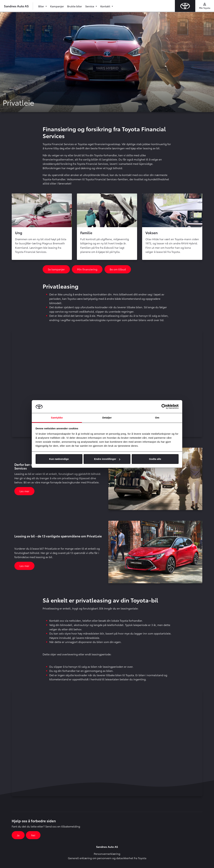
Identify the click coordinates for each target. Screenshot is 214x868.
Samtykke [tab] (57, 418)
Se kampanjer (56, 269)
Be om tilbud (118, 269)
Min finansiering (87, 269)
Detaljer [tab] (107, 418)
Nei (33, 835)
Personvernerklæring (107, 854)
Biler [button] (41, 6)
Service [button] (90, 6)
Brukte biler (75, 6)
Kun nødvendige (59, 459)
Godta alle (155, 459)
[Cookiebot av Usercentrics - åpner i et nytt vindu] (164, 407)
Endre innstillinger (107, 459)
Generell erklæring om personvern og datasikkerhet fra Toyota (107, 858)
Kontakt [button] (106, 6)
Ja (18, 835)
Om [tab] (157, 418)
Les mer (24, 491)
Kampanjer (57, 6)
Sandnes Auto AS (16, 6)
